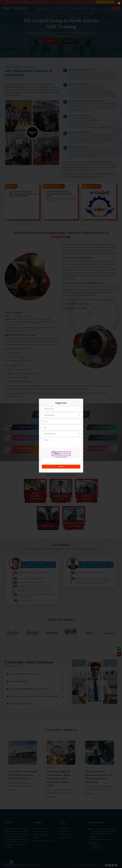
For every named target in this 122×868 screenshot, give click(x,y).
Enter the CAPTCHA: (61, 457)
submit (61, 467)
